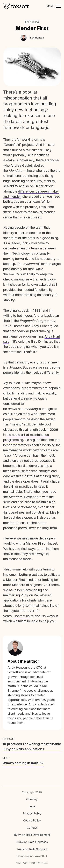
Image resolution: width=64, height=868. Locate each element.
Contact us (22, 616)
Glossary (32, 799)
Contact (32, 828)
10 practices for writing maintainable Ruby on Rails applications (32, 747)
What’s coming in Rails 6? (23, 763)
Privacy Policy (32, 813)
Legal (32, 806)
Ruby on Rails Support (32, 849)
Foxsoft (16, 6)
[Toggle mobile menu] (53, 6)
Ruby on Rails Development (32, 835)
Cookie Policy (32, 820)
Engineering (32, 22)
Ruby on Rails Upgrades (32, 842)
